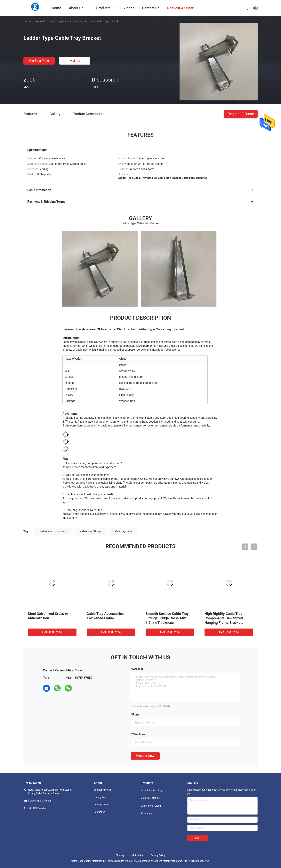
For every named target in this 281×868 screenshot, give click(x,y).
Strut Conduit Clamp (151, 806)
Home (27, 21)
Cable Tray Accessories (63, 21)
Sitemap (120, 855)
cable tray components (54, 531)
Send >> (198, 838)
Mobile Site (138, 855)
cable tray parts (123, 531)
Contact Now (145, 756)
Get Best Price (39, 61)
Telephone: (139, 734)
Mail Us (75, 61)
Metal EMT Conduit (150, 798)
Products (40, 21)
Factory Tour (100, 797)
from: (136, 715)
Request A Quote (241, 114)
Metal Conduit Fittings (152, 790)
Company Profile (102, 790)
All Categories (148, 813)
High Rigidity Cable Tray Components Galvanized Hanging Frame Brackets (224, 618)
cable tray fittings (91, 531)
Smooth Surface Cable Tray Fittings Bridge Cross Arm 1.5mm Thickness (167, 618)
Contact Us (99, 812)
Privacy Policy (158, 855)
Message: (138, 669)
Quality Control (101, 805)
